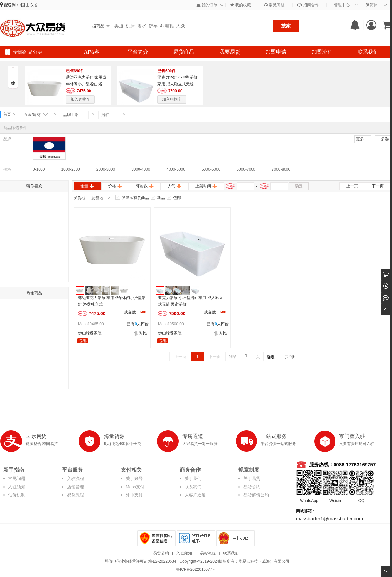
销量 (87, 186)
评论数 (145, 186)
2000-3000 (106, 169)
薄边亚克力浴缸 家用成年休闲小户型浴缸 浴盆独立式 (86, 84)
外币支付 (134, 495)
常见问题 (274, 5)
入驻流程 (75, 479)
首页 (7, 114)
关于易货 (252, 479)
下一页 (378, 186)
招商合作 (308, 5)
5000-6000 (211, 169)
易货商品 (184, 52)
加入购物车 (80, 99)
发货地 (97, 198)
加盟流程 (322, 52)
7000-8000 (281, 169)
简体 (372, 5)
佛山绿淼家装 (90, 333)
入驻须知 (17, 487)
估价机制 (17, 495)
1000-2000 (70, 169)
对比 (140, 333)
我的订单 (207, 5)
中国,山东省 (27, 5)
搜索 (286, 26)
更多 (363, 139)
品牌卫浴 (71, 115)
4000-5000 (176, 169)
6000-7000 (246, 169)
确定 (299, 186)
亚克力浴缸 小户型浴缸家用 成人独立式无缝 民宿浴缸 (178, 84)
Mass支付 (135, 487)
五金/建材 (32, 115)
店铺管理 (75, 487)
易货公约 (252, 487)
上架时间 (206, 186)
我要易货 (230, 52)
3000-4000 (141, 169)
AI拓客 (92, 52)
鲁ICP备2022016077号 (196, 569)
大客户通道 (195, 495)
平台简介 (138, 52)
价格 (115, 186)
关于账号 (134, 479)
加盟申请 (276, 52)
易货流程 (75, 495)
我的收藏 (240, 5)
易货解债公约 (256, 495)
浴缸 (105, 115)
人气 (175, 186)
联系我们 (368, 52)
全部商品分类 (28, 52)
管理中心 (342, 5)
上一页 (352, 186)
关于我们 (193, 479)
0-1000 (39, 169)
